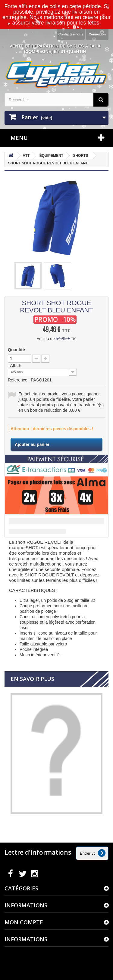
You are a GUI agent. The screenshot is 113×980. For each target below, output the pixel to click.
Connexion (97, 34)
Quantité (16, 350)
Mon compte (24, 922)
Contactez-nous (71, 34)
